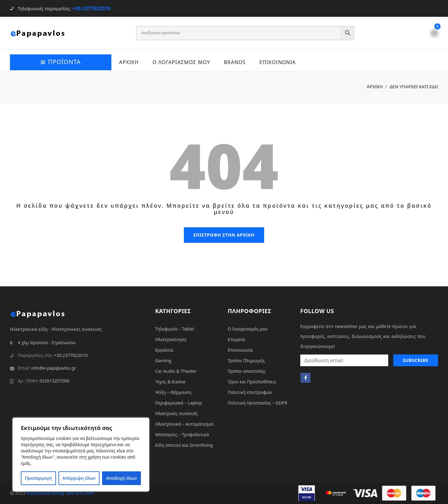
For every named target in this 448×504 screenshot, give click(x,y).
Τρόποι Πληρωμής (246, 360)
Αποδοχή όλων (121, 478)
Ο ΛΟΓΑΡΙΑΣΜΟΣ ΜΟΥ (181, 62)
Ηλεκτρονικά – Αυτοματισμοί (185, 424)
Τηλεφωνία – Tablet (175, 328)
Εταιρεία (236, 339)
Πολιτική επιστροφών (250, 392)
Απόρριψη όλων (79, 478)
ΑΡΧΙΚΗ (129, 62)
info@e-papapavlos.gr (54, 368)
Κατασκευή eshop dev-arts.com (61, 493)
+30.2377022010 (91, 8)
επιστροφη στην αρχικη (224, 235)
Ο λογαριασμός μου (248, 328)
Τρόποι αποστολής (247, 371)
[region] (81, 455)
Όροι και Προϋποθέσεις (252, 381)
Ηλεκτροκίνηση (171, 339)
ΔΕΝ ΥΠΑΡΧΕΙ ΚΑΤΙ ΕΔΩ (414, 87)
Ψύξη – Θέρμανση (173, 392)
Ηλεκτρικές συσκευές (177, 413)
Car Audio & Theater (176, 371)
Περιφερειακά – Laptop (179, 402)
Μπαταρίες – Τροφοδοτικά (182, 434)
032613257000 (54, 380)
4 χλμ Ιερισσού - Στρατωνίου (47, 342)
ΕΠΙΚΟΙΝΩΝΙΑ (278, 62)
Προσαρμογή (38, 478)
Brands (235, 62)
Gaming (163, 360)
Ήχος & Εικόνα (170, 381)
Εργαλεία (164, 350)
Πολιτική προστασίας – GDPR (257, 402)
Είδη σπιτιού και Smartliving (184, 445)
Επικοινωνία (240, 350)
